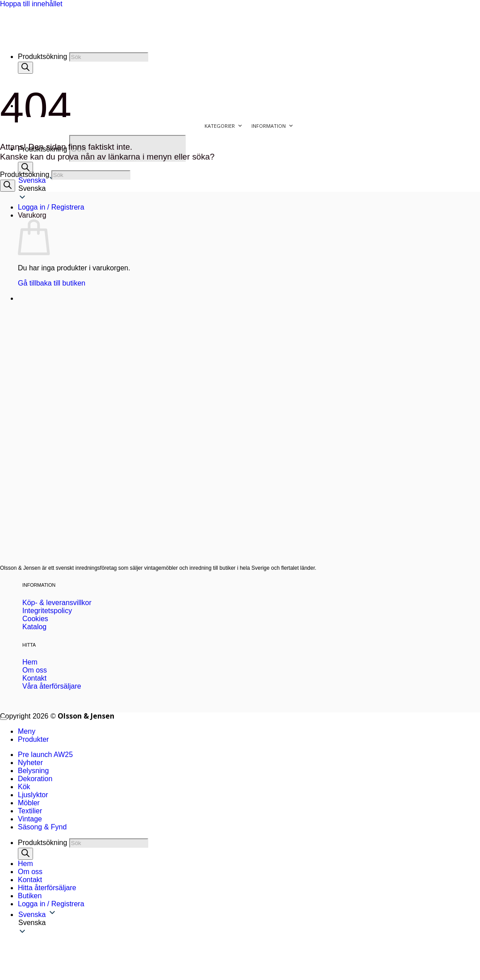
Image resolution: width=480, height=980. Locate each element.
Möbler (29, 803)
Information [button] (272, 126)
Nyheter (30, 763)
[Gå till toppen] (4, 719)
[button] (249, 923)
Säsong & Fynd (42, 827)
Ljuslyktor (33, 795)
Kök (24, 787)
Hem (25, 864)
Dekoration (35, 779)
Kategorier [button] (223, 126)
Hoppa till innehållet (31, 4)
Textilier (30, 811)
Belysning (33, 771)
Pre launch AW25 (45, 755)
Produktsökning (42, 57)
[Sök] (25, 168)
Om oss (30, 872)
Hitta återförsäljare (47, 888)
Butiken (30, 896)
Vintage (30, 819)
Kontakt (30, 880)
